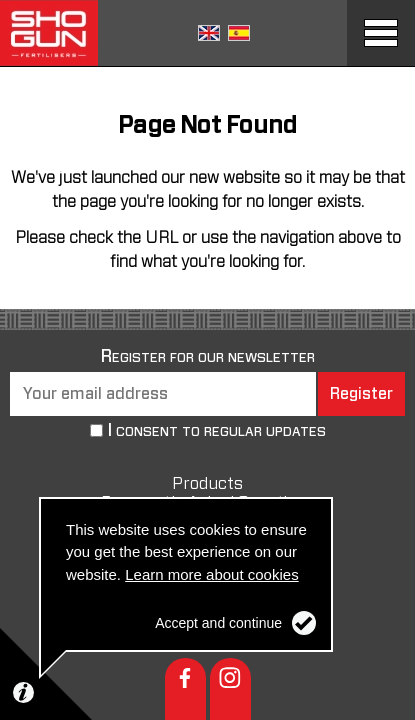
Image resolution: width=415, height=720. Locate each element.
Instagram (230, 689)
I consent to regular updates (216, 432)
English (209, 33)
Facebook (185, 689)
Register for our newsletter (208, 357)
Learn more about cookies (211, 574)
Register (361, 394)
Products (207, 484)
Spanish (239, 33)
